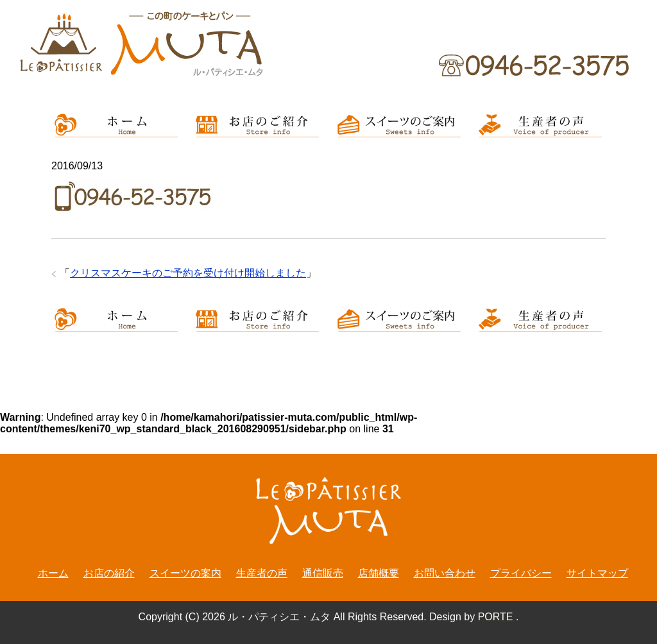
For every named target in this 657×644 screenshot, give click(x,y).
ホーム (53, 573)
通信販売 (323, 573)
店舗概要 (379, 573)
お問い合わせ (445, 573)
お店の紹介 (109, 573)
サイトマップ (597, 573)
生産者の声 (262, 573)
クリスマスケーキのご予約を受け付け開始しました (188, 273)
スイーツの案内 (185, 573)
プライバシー (521, 573)
